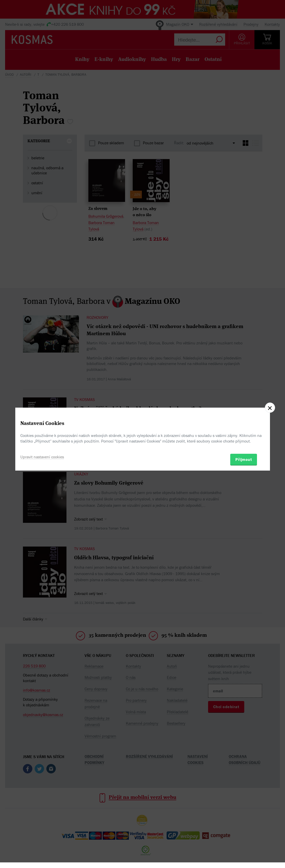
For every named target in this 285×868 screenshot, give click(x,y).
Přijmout (244, 459)
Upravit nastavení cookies (42, 457)
